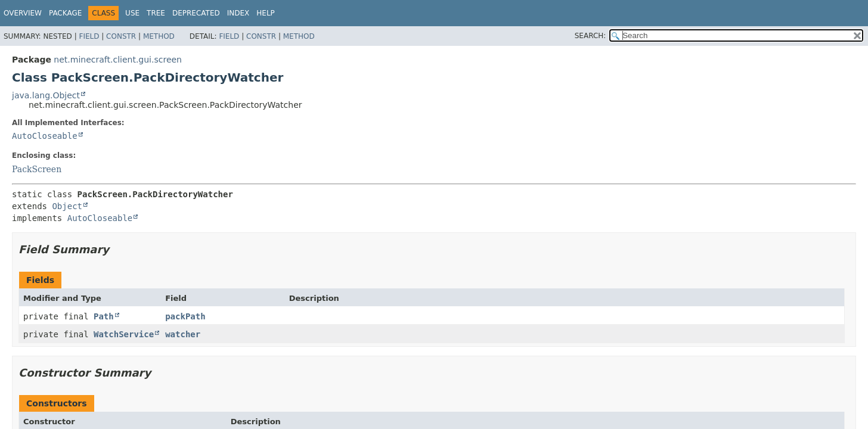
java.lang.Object (46, 95)
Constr (121, 36)
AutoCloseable (45, 136)
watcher (183, 334)
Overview (23, 13)
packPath (185, 316)
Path (104, 316)
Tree (156, 13)
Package (65, 13)
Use (132, 13)
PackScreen (37, 169)
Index (238, 13)
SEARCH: (590, 36)
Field (89, 36)
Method (159, 36)
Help (266, 13)
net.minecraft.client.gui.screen (118, 60)
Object (67, 206)
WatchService (124, 334)
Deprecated (196, 13)
